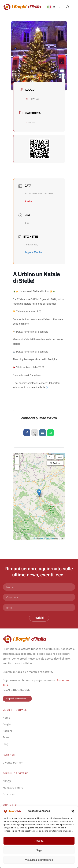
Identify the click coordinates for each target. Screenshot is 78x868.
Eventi (7, 737)
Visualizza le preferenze (39, 860)
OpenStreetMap (47, 538)
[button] (73, 811)
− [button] (17, 461)
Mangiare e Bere (13, 787)
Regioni (7, 731)
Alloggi (7, 781)
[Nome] (39, 587)
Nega (39, 850)
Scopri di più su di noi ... (17, 699)
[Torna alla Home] (22, 7)
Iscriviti (39, 618)
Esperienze (10, 794)
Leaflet (34, 538)
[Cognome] (39, 597)
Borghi (7, 724)
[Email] (39, 607)
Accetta (39, 841)
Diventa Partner (13, 762)
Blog (5, 744)
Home (6, 718)
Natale (30, 123)
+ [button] (17, 457)
